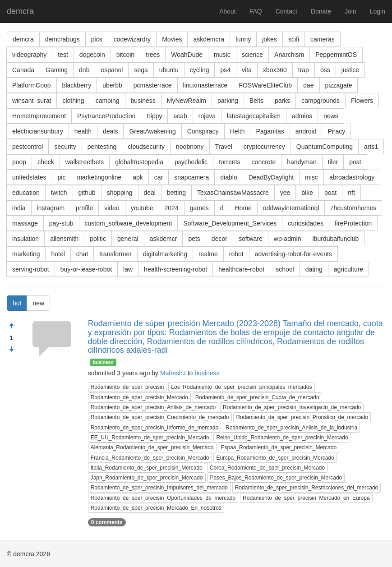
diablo (228, 177)
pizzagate (339, 85)
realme (208, 254)
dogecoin (92, 55)
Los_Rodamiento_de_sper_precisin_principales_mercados (241, 387)
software (251, 239)
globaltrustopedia (139, 162)
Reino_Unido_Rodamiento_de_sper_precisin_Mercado (282, 438)
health (83, 131)
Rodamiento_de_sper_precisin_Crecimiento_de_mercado (160, 417)
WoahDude (187, 55)
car (159, 177)
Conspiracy (203, 131)
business (143, 101)
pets (194, 239)
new (38, 303)
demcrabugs (62, 39)
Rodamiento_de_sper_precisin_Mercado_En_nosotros (156, 508)
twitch (59, 193)
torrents (229, 162)
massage (25, 223)
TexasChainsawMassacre (233, 193)
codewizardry (132, 39)
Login (378, 11)
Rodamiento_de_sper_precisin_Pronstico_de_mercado (302, 417)
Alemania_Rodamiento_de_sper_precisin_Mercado (152, 447)
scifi (294, 39)
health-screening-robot (175, 269)
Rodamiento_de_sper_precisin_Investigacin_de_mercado (292, 407)
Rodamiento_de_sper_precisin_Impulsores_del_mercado (159, 488)
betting (176, 193)
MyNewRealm (187, 101)
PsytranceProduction (106, 116)
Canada (23, 70)
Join (350, 11)
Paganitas (270, 131)
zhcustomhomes (353, 208)
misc (311, 177)
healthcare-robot (241, 269)
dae (308, 85)
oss (325, 70)
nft (351, 193)
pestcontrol (28, 147)
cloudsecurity (146, 147)
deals (110, 131)
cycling (200, 70)
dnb (84, 70)
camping (108, 101)
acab (180, 116)
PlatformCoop (32, 85)
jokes (270, 39)
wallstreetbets (85, 162)
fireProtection (353, 223)
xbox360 (275, 70)
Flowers (362, 101)
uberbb (112, 85)
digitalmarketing (165, 254)
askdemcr (164, 239)
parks (282, 101)
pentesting (102, 147)
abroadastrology (352, 177)
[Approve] (11, 326)
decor (219, 239)
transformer (115, 254)
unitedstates (29, 177)
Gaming (57, 70)
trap (304, 70)
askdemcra (208, 39)
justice (350, 70)
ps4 (225, 70)
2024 (172, 208)
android (306, 131)
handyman (302, 162)
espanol (112, 70)
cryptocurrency (264, 147)
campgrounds (321, 101)
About (228, 11)
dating (314, 269)
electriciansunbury (38, 131)
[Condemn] (11, 350)
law (128, 269)
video (112, 208)
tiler (333, 162)
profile (84, 208)
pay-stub (61, 223)
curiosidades (306, 223)
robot (236, 254)
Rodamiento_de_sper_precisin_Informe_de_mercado (155, 428)
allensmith (64, 239)
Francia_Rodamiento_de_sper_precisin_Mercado (150, 458)
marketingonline (99, 177)
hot (17, 303)
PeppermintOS (336, 55)
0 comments (107, 522)
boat (330, 193)
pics (97, 39)
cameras (323, 39)
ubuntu (169, 70)
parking (228, 101)
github (87, 193)
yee (285, 193)
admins (302, 116)
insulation (25, 239)
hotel (58, 254)
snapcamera (191, 177)
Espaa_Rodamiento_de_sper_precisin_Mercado (279, 447)
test (63, 55)
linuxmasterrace (205, 85)
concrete (264, 162)
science (252, 55)
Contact (286, 11)
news (331, 116)
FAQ (256, 11)
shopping (120, 193)
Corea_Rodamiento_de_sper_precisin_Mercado (267, 468)
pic (62, 177)
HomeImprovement (39, 116)
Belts (256, 101)
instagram (51, 208)
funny (243, 39)
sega (141, 70)
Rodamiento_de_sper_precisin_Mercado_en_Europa (306, 498)
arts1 (371, 147)
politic (98, 239)
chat (82, 254)
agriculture (348, 269)
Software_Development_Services (230, 223)
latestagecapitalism (254, 116)
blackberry (77, 85)
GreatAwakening (152, 131)
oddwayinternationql (291, 208)
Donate (321, 11)
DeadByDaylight (271, 177)
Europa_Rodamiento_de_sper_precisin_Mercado (275, 458)
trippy (154, 116)
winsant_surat (32, 101)
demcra (20, 11)
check (46, 162)
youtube (142, 208)
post (355, 162)
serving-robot (31, 269)
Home (243, 208)
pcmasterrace (153, 85)
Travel (224, 147)
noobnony (190, 147)
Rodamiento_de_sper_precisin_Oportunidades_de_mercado (163, 498)
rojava (207, 116)
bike (307, 193)
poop (19, 162)
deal (150, 193)
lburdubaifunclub (336, 239)
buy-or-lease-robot (86, 269)
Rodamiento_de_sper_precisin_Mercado (139, 397)
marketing (26, 254)
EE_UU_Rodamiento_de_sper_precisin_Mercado (150, 438)
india (19, 208)
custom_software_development (129, 223)
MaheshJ (173, 373)
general (128, 239)
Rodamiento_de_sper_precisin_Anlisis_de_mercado (153, 407)
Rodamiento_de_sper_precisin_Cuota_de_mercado (257, 397)
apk (138, 177)
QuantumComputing (325, 147)
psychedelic (191, 162)
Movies (172, 39)
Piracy (336, 131)
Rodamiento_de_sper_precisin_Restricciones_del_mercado (307, 488)
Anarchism (289, 55)
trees (153, 55)
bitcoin (125, 55)
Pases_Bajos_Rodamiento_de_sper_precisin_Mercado (276, 478)
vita (247, 70)
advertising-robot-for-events (293, 254)
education (26, 193)
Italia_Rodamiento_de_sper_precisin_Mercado (147, 468)
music (222, 55)
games (199, 208)
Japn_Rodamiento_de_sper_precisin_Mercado (147, 478)
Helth (238, 131)
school (285, 269)
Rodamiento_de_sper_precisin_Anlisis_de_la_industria (291, 428)
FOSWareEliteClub (265, 85)
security (65, 147)
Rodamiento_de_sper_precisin (127, 387)
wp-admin (288, 239)
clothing (73, 101)
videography (29, 55)
